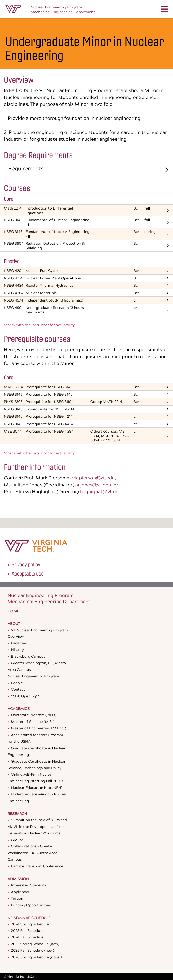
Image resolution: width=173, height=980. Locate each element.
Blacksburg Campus (28, 656)
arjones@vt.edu (93, 485)
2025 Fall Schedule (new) (32, 950)
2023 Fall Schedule (27, 930)
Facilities (19, 643)
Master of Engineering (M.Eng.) (38, 728)
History (17, 650)
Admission (18, 879)
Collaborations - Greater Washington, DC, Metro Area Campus (32, 853)
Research (17, 814)
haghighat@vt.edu (101, 492)
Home (13, 612)
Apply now (20, 892)
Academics (19, 709)
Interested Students (29, 885)
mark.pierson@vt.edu (91, 478)
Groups (17, 840)
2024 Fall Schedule (27, 937)
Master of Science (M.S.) (32, 721)
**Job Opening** (25, 696)
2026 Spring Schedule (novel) (36, 957)
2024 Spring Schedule (30, 924)
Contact (18, 689)
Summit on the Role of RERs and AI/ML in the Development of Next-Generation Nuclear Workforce (38, 826)
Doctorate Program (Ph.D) (34, 715)
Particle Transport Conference (37, 866)
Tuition (17, 898)
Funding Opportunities (31, 905)
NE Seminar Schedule (29, 918)
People (17, 683)
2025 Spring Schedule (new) (35, 944)
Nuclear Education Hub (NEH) (37, 787)
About (14, 624)
